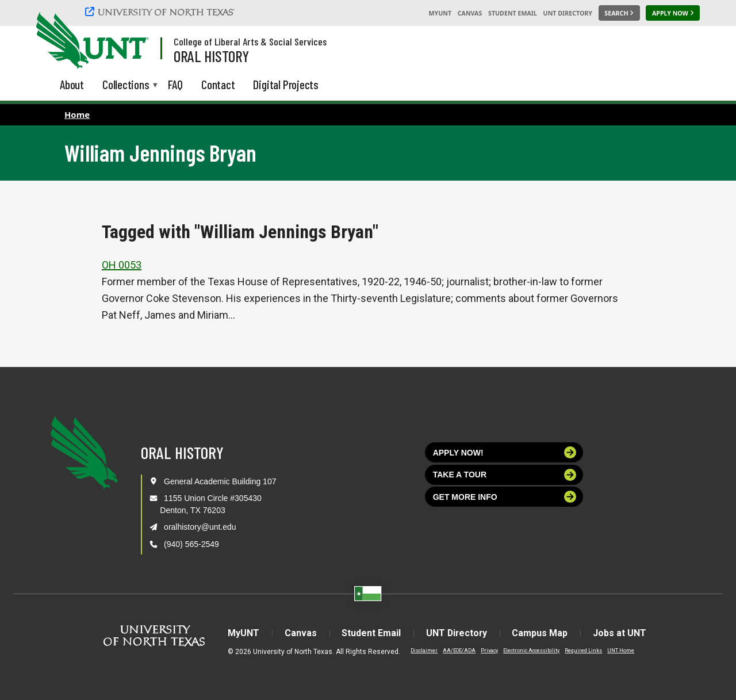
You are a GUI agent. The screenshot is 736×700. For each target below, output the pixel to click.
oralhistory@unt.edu (200, 527)
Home (77, 114)
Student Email (513, 13)
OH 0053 (122, 265)
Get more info (505, 497)
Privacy (488, 651)
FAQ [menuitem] (175, 84)
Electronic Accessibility (530, 651)
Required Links (582, 651)
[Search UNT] (619, 13)
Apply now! (505, 452)
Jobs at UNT (621, 633)
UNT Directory (568, 13)
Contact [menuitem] (218, 84)
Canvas (470, 13)
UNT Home (620, 651)
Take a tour (505, 475)
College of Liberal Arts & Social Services (250, 41)
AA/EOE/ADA (458, 651)
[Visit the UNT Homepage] (131, 41)
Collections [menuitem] (126, 85)
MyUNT (440, 13)
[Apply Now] (673, 13)
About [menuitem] (72, 84)
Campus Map (541, 633)
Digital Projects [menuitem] (286, 84)
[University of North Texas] (162, 12)
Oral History (211, 56)
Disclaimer (423, 651)
